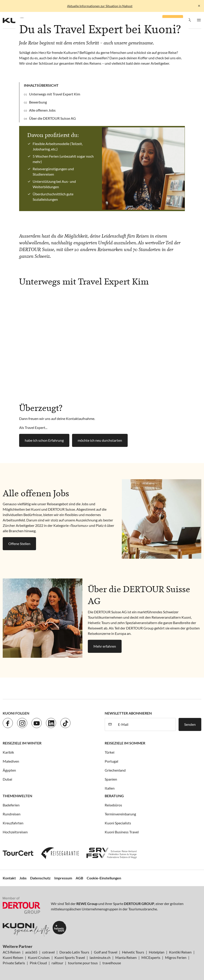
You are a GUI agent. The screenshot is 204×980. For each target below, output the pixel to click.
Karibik (8, 752)
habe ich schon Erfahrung (44, 440)
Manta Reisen (126, 957)
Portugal (111, 761)
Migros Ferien (176, 957)
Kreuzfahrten (13, 823)
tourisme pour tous (83, 963)
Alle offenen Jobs (42, 110)
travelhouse (112, 963)
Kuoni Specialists (118, 823)
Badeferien (11, 805)
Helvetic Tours (133, 952)
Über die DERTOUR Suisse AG (52, 118)
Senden (190, 724)
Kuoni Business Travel (122, 832)
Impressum (63, 878)
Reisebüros (113, 805)
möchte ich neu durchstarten (100, 440)
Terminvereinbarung (120, 814)
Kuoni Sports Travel (70, 957)
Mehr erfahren (105, 646)
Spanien (111, 779)
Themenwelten (17, 796)
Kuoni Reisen (13, 957)
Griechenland (115, 770)
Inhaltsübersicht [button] (41, 85)
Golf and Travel (106, 952)
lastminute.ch (100, 957)
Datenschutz (40, 878)
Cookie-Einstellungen (104, 878)
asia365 (31, 952)
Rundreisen (12, 814)
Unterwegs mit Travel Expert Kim (55, 94)
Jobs (23, 878)
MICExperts (151, 957)
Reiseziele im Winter (22, 743)
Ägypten (9, 770)
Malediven (11, 761)
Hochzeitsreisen (15, 832)
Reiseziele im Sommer (125, 743)
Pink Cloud (38, 963)
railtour (57, 963)
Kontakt (9, 878)
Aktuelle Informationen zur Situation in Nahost (100, 6)
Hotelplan (157, 952)
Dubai (7, 779)
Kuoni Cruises (39, 957)
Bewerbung (38, 102)
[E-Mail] (145, 724)
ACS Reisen (12, 952)
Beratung (114, 796)
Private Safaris (14, 963)
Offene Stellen (19, 544)
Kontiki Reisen (180, 952)
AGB (79, 878)
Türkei (110, 752)
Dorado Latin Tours (74, 952)
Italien (110, 788)
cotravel (48, 952)
